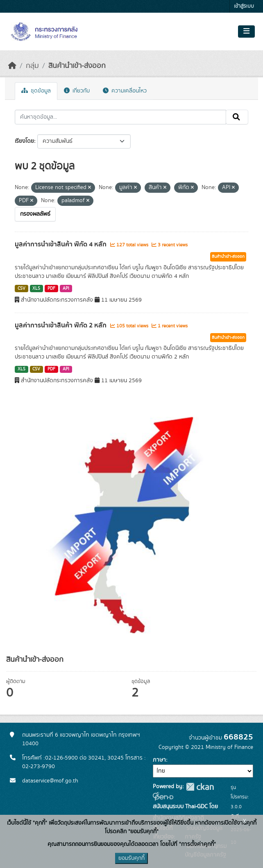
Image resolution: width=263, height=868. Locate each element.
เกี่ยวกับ (77, 91)
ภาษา (159, 760)
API (66, 289)
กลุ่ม (32, 66)
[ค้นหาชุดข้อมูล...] (120, 117)
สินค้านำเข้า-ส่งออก (77, 66)
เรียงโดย (24, 141)
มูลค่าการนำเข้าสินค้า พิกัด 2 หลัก (61, 325)
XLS (36, 289)
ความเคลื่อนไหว (125, 91)
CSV (22, 289)
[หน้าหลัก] (12, 66)
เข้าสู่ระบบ (244, 6)
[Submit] (237, 117)
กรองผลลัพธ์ (35, 214)
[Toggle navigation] (246, 32)
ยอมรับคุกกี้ (131, 858)
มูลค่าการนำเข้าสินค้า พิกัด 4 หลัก (61, 244)
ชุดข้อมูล (36, 91)
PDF (51, 289)
